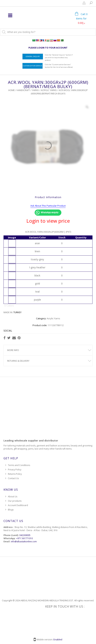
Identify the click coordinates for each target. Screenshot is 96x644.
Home (12, 90)
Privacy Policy (15, 470)
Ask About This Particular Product (48, 206)
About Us (13, 497)
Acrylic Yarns (49, 90)
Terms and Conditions (19, 465)
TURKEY (17, 312)
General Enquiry (33, 56)
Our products (15, 501)
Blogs (11, 510)
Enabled (58, 639)
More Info (13, 350)
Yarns (35, 90)
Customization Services (33, 66)
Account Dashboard (18, 505)
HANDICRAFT (23, 90)
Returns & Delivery (18, 361)
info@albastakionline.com (24, 542)
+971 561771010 (24, 538)
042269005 (25, 535)
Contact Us (13, 478)
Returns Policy (15, 474)
